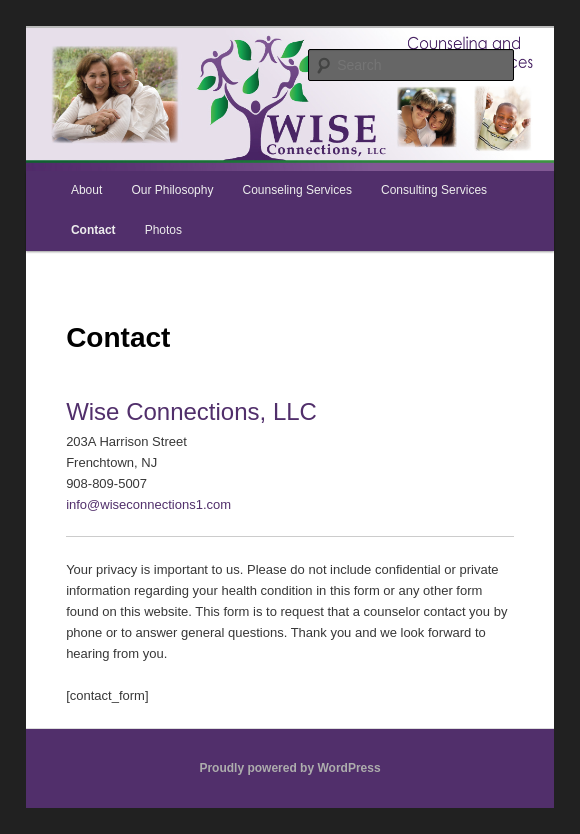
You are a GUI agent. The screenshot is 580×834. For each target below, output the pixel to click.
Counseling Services (297, 190)
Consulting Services (434, 190)
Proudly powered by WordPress (289, 768)
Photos (163, 230)
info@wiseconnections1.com (148, 504)
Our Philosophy (172, 190)
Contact (93, 230)
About (86, 190)
